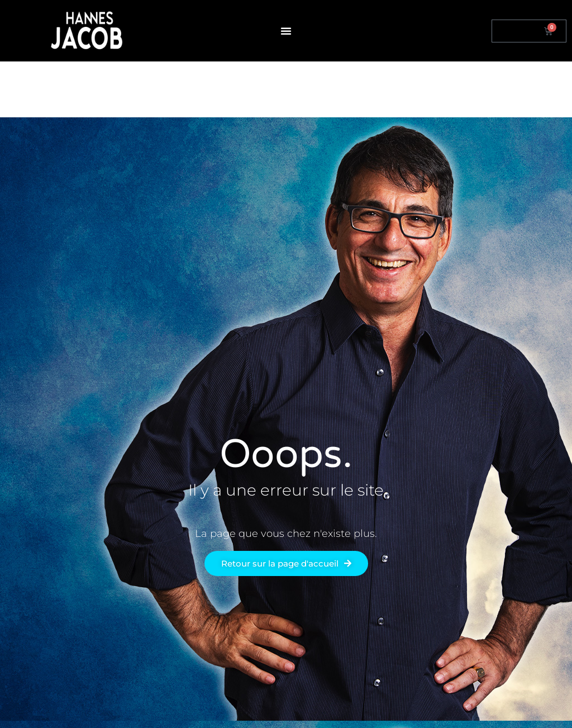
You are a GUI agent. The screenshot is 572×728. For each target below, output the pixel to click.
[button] (286, 31)
